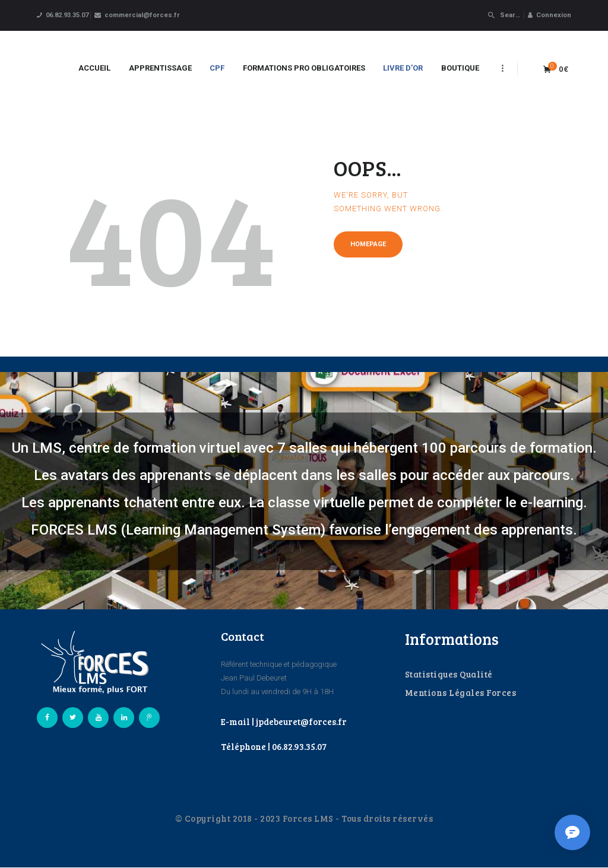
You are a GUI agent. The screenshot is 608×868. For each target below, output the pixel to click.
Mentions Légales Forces (461, 692)
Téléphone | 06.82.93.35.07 (274, 746)
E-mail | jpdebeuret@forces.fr (284, 721)
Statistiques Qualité (449, 674)
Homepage (368, 244)
